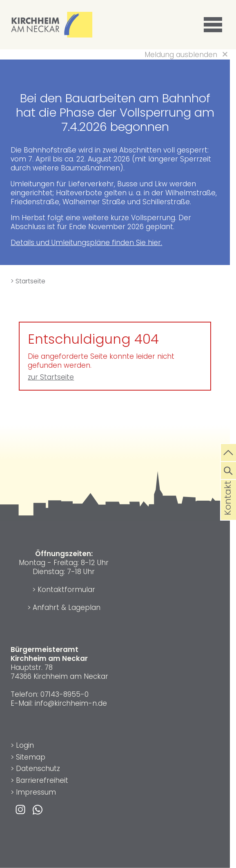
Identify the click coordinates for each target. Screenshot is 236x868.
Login (25, 745)
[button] (214, 25)
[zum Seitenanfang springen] (228, 452)
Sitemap (31, 757)
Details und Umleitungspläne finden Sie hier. (86, 243)
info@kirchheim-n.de (71, 703)
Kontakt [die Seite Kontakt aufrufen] (228, 511)
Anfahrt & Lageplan (67, 607)
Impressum (36, 792)
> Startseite (28, 281)
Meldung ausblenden (181, 55)
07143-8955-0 (65, 694)
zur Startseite (51, 377)
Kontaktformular (66, 590)
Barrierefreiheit (42, 780)
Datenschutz (38, 769)
